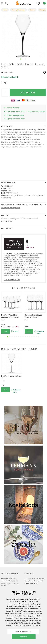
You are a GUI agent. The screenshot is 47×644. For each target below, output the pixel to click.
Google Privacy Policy (34, 625)
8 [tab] (23, 339)
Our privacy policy (19, 625)
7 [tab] (21, 339)
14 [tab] (36, 339)
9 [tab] (25, 339)
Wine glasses (38, 195)
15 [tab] (38, 339)
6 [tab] (19, 339)
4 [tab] (14, 339)
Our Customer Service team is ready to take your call (35, 581)
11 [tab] (30, 339)
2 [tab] (23, 61)
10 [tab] (27, 339)
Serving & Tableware (16, 195)
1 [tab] (21, 61)
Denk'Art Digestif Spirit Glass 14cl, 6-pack (34, 316)
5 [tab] (16, 339)
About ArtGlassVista (9, 578)
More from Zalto (24, 288)
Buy (5, 331)
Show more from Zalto (12, 280)
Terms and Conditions (9, 581)
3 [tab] (25, 61)
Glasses (29, 195)
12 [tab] (32, 339)
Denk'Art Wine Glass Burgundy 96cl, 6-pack (10, 316)
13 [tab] (34, 339)
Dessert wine (6, 198)
